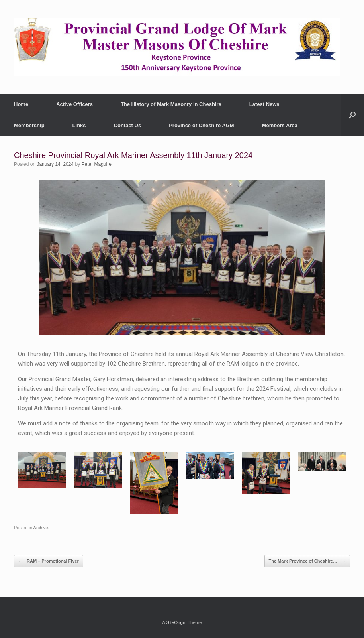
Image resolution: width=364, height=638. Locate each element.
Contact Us (128, 125)
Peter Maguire (97, 164)
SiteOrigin (176, 622)
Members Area (280, 125)
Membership (29, 125)
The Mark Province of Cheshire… (307, 561)
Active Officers (74, 104)
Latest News (264, 104)
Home (21, 104)
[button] (352, 115)
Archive (41, 528)
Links (79, 125)
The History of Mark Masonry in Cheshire (171, 104)
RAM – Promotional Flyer (49, 561)
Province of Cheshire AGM (202, 125)
